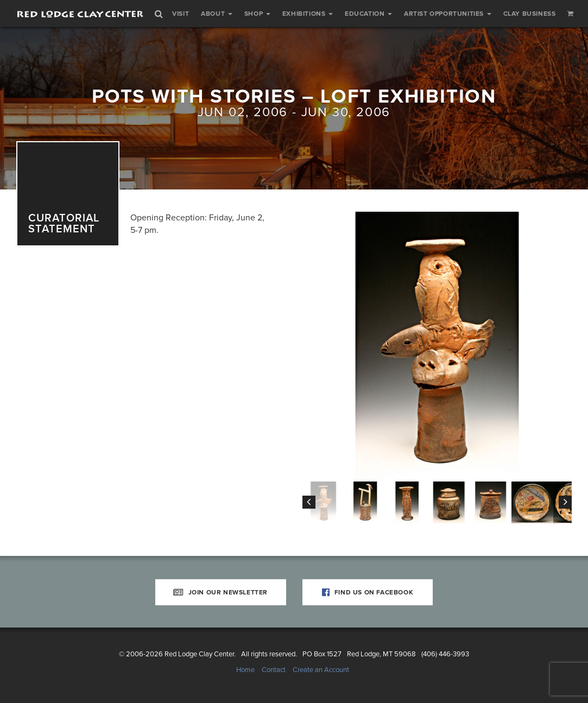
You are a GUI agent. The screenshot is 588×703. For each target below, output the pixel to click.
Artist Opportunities (448, 14)
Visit (181, 14)
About (217, 14)
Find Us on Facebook (368, 592)
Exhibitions (308, 14)
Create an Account (321, 670)
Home (245, 670)
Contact (274, 670)
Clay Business (530, 14)
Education (368, 14)
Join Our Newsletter (220, 592)
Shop (257, 14)
